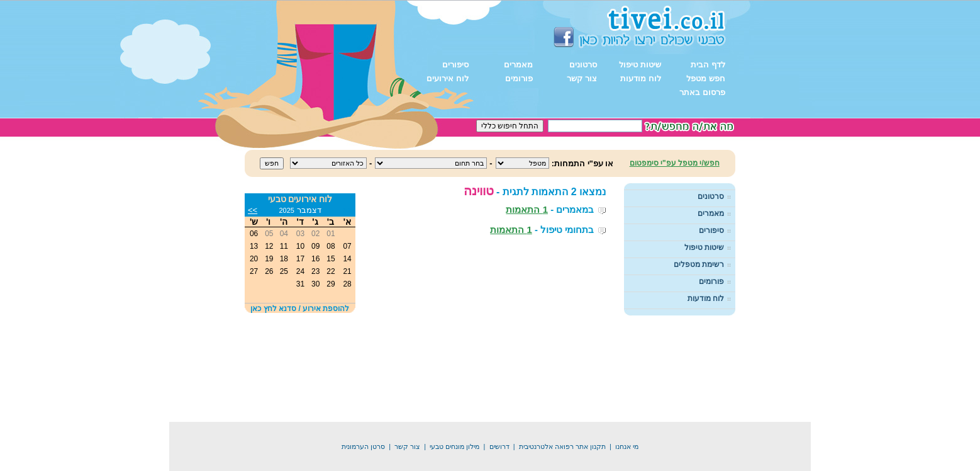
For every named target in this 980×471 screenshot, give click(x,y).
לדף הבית (708, 65)
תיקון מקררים (535, 467)
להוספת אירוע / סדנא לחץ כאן (300, 309)
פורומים (519, 78)
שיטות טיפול (640, 65)
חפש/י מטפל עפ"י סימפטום (675, 163)
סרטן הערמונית (363, 429)
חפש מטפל (706, 78)
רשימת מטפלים (699, 264)
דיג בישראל (488, 467)
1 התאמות (527, 209)
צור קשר (582, 78)
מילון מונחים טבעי (454, 429)
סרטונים (583, 65)
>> (253, 210)
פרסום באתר (702, 92)
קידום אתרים (444, 467)
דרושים (499, 429)
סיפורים (455, 65)
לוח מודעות (641, 78)
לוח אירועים (448, 78)
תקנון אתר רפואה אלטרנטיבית (562, 429)
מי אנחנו (627, 429)
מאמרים (518, 65)
